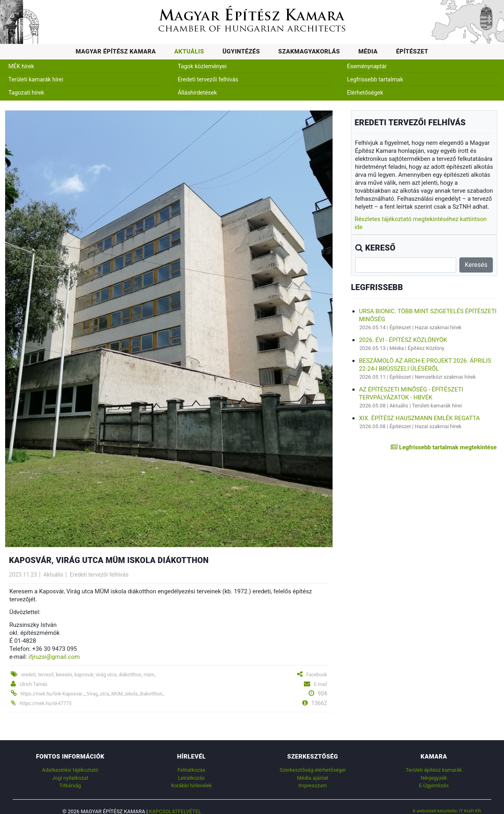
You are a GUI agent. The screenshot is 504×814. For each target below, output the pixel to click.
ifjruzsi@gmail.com (54, 657)
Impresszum (313, 785)
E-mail (320, 684)
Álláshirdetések (197, 93)
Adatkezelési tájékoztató (70, 770)
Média (368, 51)
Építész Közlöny (426, 348)
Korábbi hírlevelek (191, 785)
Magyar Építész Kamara (116, 51)
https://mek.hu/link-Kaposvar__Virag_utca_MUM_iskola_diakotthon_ (92, 694)
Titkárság (70, 785)
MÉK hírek (21, 66)
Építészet (412, 51)
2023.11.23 (23, 575)
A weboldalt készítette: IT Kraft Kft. (447, 811)
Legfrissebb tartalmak (375, 80)
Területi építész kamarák (434, 770)
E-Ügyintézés (434, 785)
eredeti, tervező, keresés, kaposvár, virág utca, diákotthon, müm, (88, 675)
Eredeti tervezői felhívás (208, 80)
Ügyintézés (241, 51)
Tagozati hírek (26, 93)
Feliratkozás (191, 770)
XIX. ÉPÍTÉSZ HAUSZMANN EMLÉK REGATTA (419, 418)
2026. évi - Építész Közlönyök (403, 340)
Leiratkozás (192, 778)
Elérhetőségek (365, 93)
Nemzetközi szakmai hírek (445, 377)
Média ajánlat (313, 778)
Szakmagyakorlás (309, 51)
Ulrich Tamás (33, 684)
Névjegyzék (434, 778)
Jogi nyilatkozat (70, 778)
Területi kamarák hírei (36, 80)
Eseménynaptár (367, 66)
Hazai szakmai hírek (438, 327)
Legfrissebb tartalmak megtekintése (444, 447)
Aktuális (189, 51)
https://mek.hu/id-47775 (45, 703)
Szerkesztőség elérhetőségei (312, 770)
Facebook (317, 675)
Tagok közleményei (202, 66)
